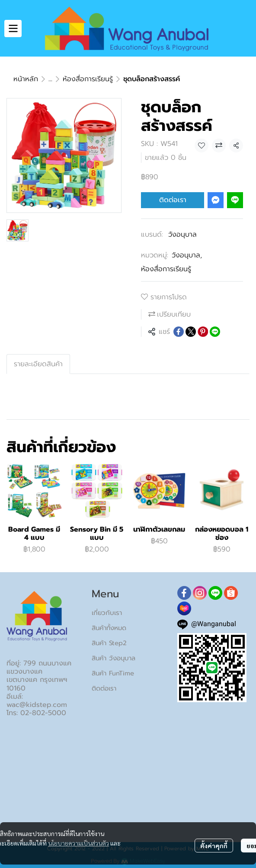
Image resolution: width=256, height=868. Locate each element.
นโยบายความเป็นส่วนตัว (78, 843)
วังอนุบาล (182, 234)
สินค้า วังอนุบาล (114, 658)
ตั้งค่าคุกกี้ (214, 846)
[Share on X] (191, 332)
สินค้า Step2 (109, 643)
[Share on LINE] (215, 332)
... (50, 79)
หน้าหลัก (26, 79)
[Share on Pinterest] (203, 332)
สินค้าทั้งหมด (109, 628)
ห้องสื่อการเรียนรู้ (88, 79)
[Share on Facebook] (179, 332)
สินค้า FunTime (113, 673)
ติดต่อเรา (173, 200)
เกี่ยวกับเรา (107, 613)
